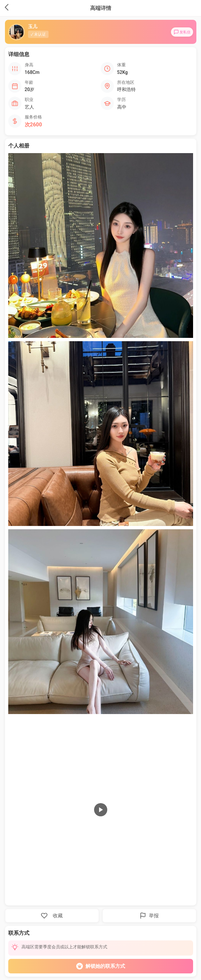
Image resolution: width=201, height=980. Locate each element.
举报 (149, 916)
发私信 (182, 32)
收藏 (52, 916)
